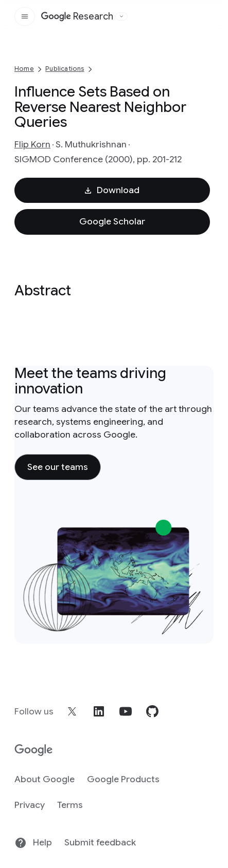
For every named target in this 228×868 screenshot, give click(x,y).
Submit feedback (100, 842)
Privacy (30, 805)
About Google (45, 779)
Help (33, 843)
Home (24, 69)
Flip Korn (32, 144)
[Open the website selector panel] (121, 16)
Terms (70, 805)
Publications (65, 69)
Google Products (123, 779)
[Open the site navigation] (25, 16)
